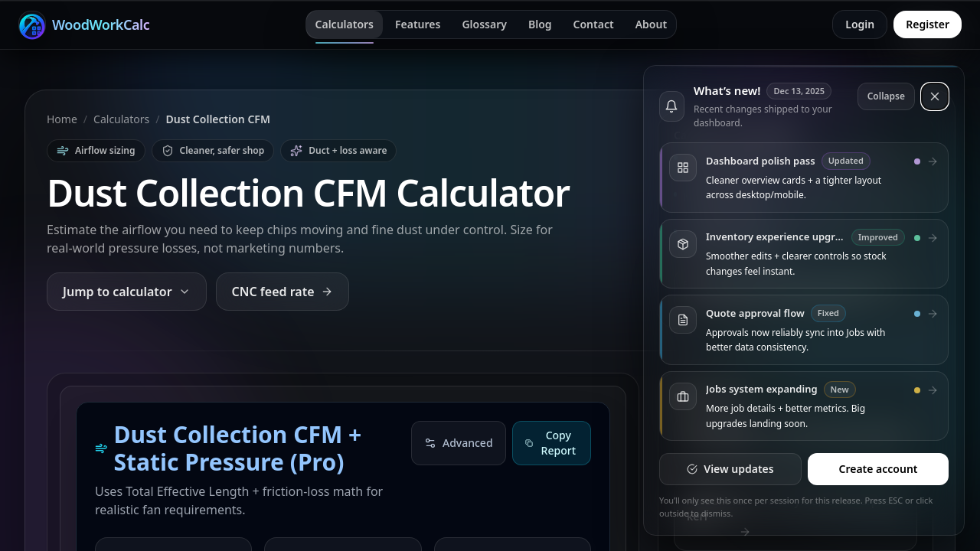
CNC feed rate (283, 292)
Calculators (345, 24)
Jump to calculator (127, 292)
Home (62, 119)
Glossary (484, 24)
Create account (878, 469)
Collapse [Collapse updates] (886, 96)
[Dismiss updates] (935, 96)
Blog (540, 24)
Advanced (459, 443)
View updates (730, 469)
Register (928, 24)
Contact (594, 24)
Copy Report (550, 443)
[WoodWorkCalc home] (84, 24)
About (651, 24)
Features (418, 24)
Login (860, 24)
